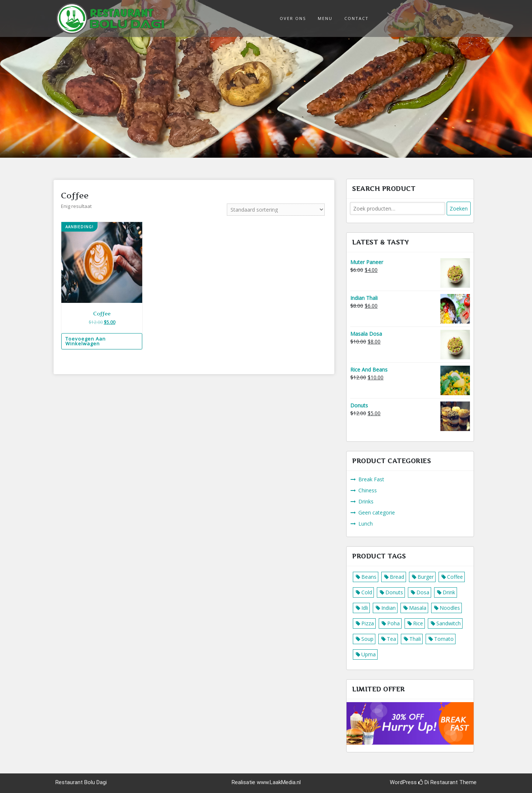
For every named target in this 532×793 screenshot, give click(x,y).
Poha (393, 623)
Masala (418, 608)
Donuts (394, 592)
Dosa (423, 592)
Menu (325, 18)
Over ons (293, 18)
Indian (388, 608)
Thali (415, 639)
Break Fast (371, 479)
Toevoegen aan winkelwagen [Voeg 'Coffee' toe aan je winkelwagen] (86, 341)
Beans (369, 577)
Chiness (368, 490)
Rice (418, 623)
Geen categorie (377, 512)
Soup (367, 639)
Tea (391, 639)
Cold (367, 592)
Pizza (368, 623)
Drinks (366, 501)
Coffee (455, 577)
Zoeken (459, 208)
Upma (369, 654)
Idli (365, 608)
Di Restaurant (438, 782)
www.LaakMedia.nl (279, 782)
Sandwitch (449, 623)
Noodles (450, 608)
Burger (426, 577)
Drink (449, 592)
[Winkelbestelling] (276, 210)
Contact (357, 18)
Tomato (444, 639)
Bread (397, 577)
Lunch (366, 524)
